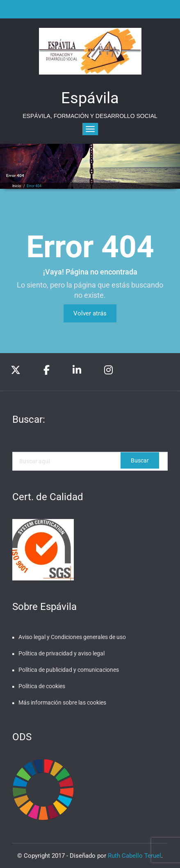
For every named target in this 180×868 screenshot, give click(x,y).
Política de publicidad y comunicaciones (69, 670)
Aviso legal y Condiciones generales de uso (72, 637)
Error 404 (34, 186)
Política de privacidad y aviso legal (62, 653)
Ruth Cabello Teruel (134, 856)
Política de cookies (42, 686)
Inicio (17, 186)
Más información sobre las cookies (62, 703)
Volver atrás (90, 313)
